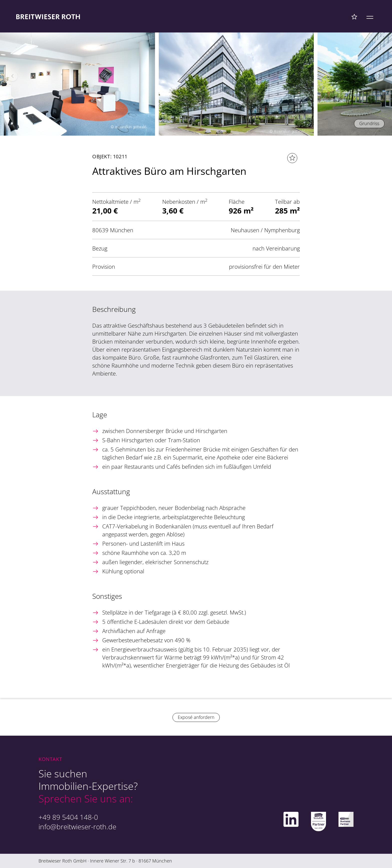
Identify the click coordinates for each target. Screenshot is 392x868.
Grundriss (369, 123)
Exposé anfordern (196, 717)
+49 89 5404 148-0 (68, 817)
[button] (379, 76)
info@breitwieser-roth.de (77, 827)
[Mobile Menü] (370, 16)
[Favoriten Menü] (354, 16)
